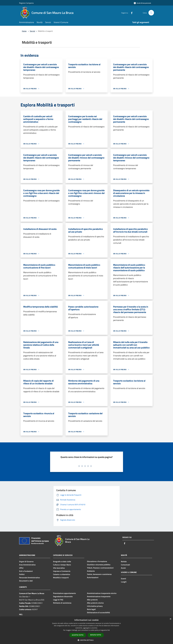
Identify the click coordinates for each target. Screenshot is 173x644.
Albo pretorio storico (95, 603)
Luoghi (124, 582)
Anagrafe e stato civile (62, 561)
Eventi (123, 579)
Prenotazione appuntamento (64, 593)
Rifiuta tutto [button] (96, 635)
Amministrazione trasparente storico (102, 593)
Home (24, 31)
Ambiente (91, 571)
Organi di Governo (26, 561)
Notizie (124, 561)
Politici (22, 574)
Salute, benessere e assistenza (99, 574)
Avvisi (123, 568)
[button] (87, 640)
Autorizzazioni (93, 577)
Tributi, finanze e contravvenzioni (100, 568)
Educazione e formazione (97, 561)
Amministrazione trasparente (99, 596)
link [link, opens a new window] (109, 630)
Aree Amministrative (27, 565)
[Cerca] (151, 13)
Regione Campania (26, 3)
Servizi (32, 31)
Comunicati (125, 565)
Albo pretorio (92, 600)
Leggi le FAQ (58, 600)
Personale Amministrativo (30, 578)
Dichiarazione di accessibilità (98, 612)
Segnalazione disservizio (63, 596)
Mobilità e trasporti (61, 578)
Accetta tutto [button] (78, 635)
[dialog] (86, 630)
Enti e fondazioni (26, 571)
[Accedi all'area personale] (142, 3)
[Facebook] (131, 13)
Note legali (91, 609)
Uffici (21, 568)
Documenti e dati (26, 581)
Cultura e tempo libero (62, 565)
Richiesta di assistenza (62, 603)
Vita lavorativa (59, 568)
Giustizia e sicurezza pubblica (99, 565)
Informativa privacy (95, 606)
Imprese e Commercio (62, 571)
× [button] (170, 619)
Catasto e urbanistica (62, 574)
